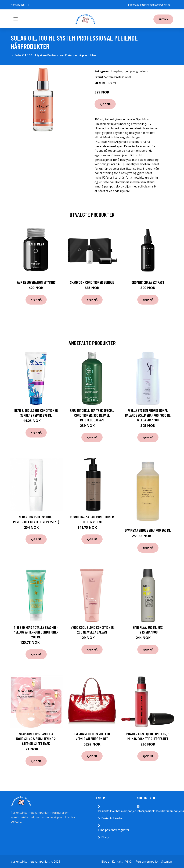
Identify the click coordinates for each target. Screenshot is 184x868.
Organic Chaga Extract (148, 282)
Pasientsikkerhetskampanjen (117, 811)
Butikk (163, 19)
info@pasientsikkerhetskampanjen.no (149, 5)
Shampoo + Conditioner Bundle (92, 282)
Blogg (105, 837)
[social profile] (28, 5)
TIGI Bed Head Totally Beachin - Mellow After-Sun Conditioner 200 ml (36, 632)
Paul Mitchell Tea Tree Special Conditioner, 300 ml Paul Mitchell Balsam (92, 415)
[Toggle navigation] (16, 19)
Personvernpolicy (147, 862)
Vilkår (129, 862)
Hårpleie (117, 71)
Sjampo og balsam (136, 71)
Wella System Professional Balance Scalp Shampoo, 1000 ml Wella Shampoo (148, 415)
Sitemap (167, 862)
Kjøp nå (105, 104)
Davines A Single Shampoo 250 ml (148, 530)
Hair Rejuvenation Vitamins (36, 282)
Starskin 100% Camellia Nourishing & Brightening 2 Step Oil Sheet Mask (36, 739)
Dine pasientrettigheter (114, 830)
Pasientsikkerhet (112, 818)
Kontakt (117, 862)
